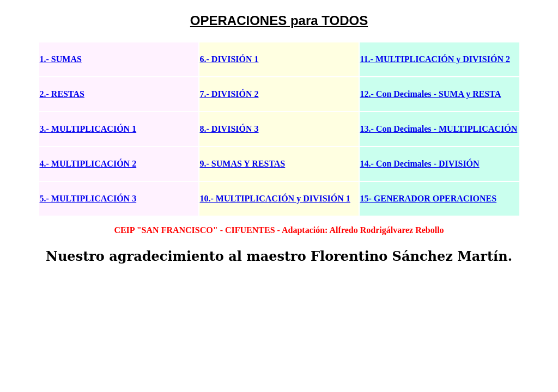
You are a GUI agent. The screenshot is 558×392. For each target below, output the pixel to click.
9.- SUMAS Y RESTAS (243, 164)
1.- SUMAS (61, 59)
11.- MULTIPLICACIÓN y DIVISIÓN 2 (435, 59)
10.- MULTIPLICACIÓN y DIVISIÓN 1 (275, 198)
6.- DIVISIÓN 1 (229, 59)
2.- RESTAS (62, 94)
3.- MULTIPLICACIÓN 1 (88, 129)
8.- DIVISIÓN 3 (229, 129)
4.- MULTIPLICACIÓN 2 (88, 164)
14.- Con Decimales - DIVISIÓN (420, 164)
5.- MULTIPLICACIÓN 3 (88, 198)
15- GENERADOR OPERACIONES (429, 198)
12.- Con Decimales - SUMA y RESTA (431, 94)
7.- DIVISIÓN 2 (229, 94)
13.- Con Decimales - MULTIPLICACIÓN (439, 129)
